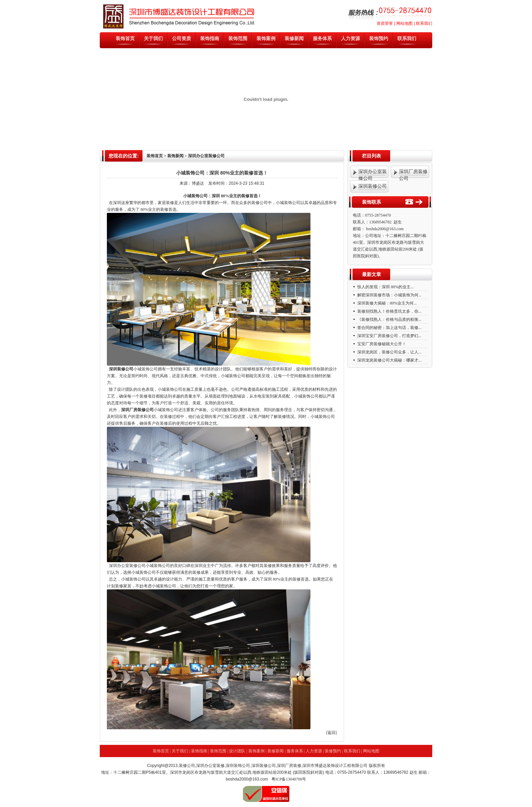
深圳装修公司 (121, 369)
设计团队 (237, 751)
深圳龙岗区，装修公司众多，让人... (389, 352)
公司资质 (182, 38)
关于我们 (153, 38)
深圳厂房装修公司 (137, 410)
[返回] (331, 733)
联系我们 (424, 23)
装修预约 (333, 751)
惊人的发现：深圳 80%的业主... (385, 287)
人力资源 (350, 38)
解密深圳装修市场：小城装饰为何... (389, 295)
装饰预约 (379, 38)
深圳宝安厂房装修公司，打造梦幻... (389, 336)
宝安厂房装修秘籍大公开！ (381, 344)
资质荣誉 (385, 23)
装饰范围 (238, 38)
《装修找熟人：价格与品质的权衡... (389, 319)
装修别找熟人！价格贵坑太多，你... (389, 311)
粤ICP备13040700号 (289, 779)
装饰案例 (266, 38)
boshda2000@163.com (385, 229)
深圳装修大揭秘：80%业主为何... (386, 303)
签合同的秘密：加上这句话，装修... (389, 328)
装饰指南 (210, 38)
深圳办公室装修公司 (127, 566)
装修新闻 (294, 38)
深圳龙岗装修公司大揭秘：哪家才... (389, 360)
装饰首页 (125, 38)
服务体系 (322, 38)
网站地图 (404, 23)
